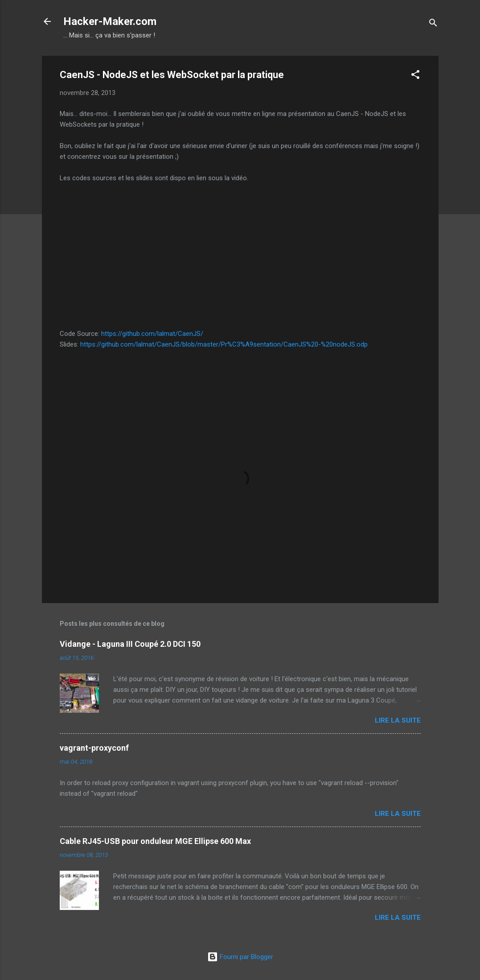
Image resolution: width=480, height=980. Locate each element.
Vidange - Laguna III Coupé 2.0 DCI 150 (130, 644)
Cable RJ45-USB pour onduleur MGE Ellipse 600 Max (155, 841)
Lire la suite (398, 720)
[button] (415, 76)
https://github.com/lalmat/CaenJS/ (152, 334)
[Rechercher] (433, 24)
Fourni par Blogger (240, 957)
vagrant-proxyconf (94, 748)
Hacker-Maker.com (110, 21)
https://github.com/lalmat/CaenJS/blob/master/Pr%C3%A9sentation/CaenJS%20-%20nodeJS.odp (224, 344)
